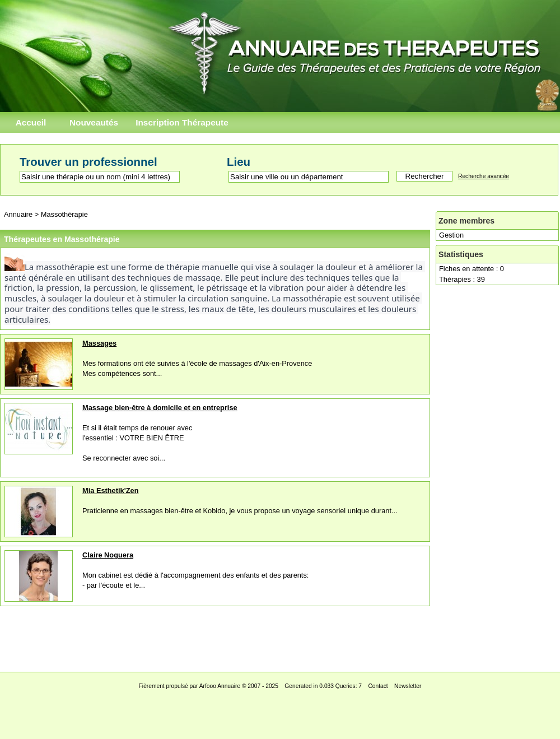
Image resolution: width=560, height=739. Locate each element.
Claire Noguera (108, 555)
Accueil (31, 122)
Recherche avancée (484, 176)
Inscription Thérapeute (182, 122)
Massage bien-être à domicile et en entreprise (160, 408)
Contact (378, 686)
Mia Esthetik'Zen (110, 491)
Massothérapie (64, 214)
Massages (99, 343)
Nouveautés (94, 122)
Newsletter (408, 686)
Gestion (451, 235)
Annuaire (18, 214)
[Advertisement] (280, 636)
